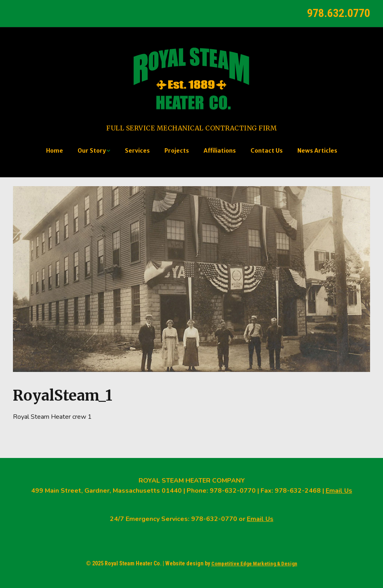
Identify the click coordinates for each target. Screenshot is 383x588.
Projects (177, 151)
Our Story (92, 151)
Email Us (339, 491)
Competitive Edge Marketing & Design (254, 564)
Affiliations (220, 151)
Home (55, 151)
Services (137, 151)
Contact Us (267, 151)
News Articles (317, 151)
